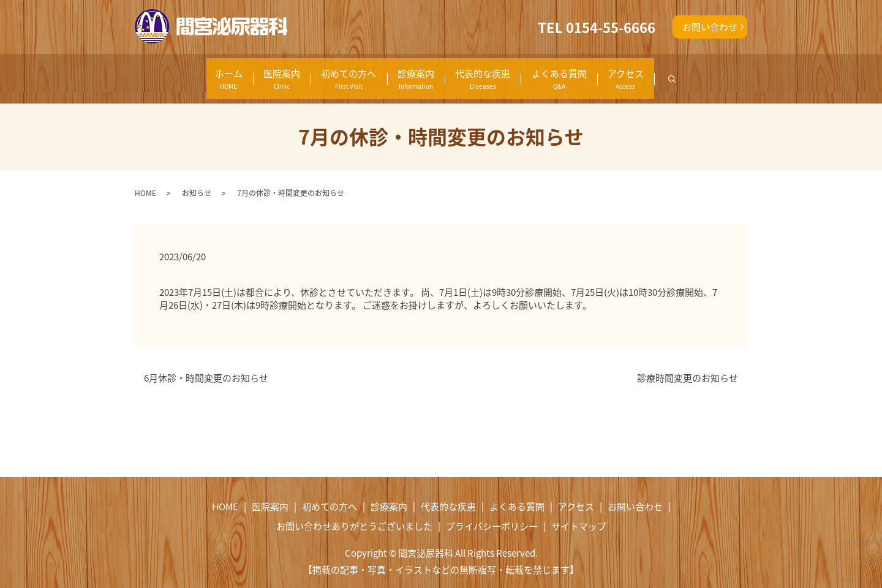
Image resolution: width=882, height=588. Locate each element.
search (730, 72)
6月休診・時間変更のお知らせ (206, 365)
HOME (145, 180)
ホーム (156, 73)
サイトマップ (579, 513)
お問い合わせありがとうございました (354, 513)
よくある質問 (592, 73)
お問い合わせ (710, 27)
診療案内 (407, 73)
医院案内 (230, 73)
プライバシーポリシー (492, 513)
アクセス (680, 73)
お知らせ (197, 180)
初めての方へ (318, 73)
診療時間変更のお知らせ (688, 365)
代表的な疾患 (495, 73)
